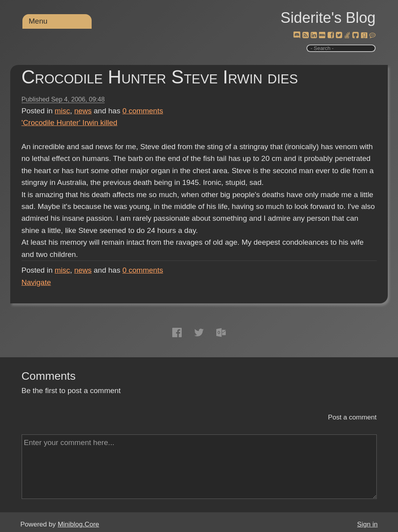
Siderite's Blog (328, 18)
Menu (38, 21)
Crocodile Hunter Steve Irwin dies (160, 77)
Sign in (367, 524)
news (83, 111)
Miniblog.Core (78, 524)
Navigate (36, 282)
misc (62, 111)
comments (143, 111)
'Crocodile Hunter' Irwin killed (70, 123)
